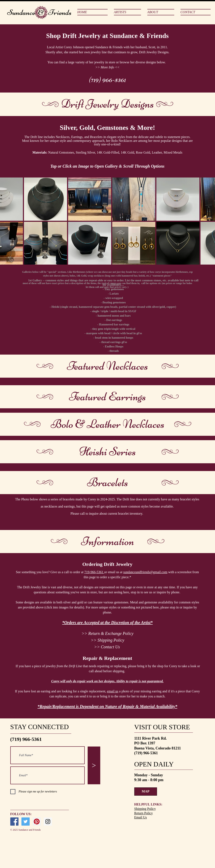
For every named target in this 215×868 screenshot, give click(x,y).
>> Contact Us (107, 647)
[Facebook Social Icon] (14, 822)
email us (113, 691)
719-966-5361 (94, 572)
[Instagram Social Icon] (48, 822)
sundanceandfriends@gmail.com (145, 572)
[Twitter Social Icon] (26, 822)
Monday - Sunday (149, 775)
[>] (94, 765)
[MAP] (146, 792)
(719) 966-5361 (107, 80)
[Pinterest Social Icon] (37, 822)
